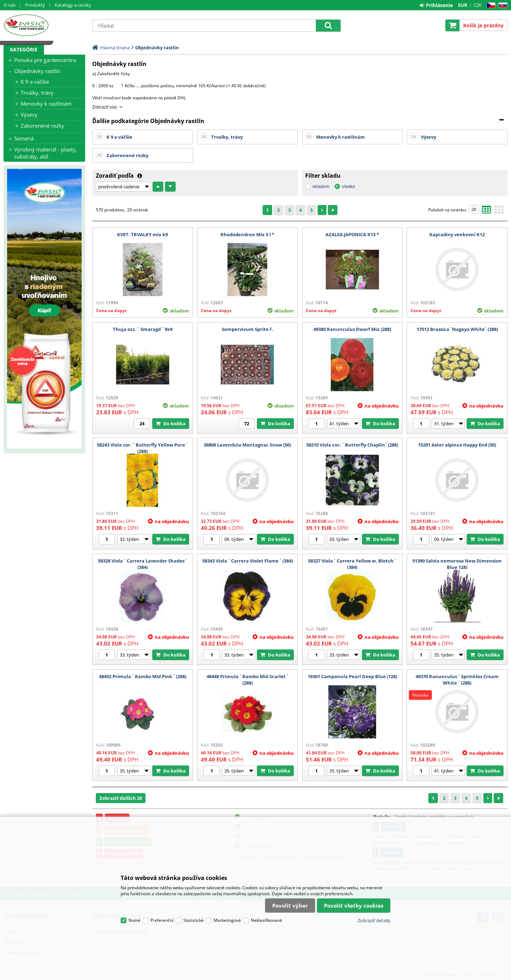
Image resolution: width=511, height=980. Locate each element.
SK (502, 5)
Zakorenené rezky (42, 126)
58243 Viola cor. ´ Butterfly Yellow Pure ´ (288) (142, 448)
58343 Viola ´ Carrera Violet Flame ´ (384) (248, 561)
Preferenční (162, 920)
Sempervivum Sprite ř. (248, 329)
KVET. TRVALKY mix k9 (142, 234)
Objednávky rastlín (37, 71)
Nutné (134, 920)
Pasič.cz (44, 25)
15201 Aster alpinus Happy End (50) (457, 445)
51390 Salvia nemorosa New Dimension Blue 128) (457, 564)
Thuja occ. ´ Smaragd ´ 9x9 (143, 329)
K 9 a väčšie (35, 82)
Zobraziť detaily (374, 920)
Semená (24, 138)
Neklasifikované (267, 920)
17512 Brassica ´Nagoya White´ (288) (457, 329)
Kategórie (24, 49)
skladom (321, 186)
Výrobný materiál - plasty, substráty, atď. (46, 153)
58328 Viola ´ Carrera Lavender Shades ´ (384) (143, 564)
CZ (490, 5)
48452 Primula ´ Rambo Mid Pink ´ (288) (143, 676)
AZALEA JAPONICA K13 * (352, 234)
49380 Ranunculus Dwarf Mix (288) (352, 329)
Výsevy (29, 115)
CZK (477, 5)
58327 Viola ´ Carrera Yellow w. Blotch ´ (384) (352, 564)
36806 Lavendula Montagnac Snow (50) (247, 445)
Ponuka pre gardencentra (45, 60)
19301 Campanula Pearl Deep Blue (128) (352, 676)
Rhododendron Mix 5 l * (247, 234)
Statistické (194, 920)
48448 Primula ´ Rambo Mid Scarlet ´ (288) (248, 680)
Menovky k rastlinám (46, 104)
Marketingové (227, 920)
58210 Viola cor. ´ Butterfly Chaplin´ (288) (352, 445)
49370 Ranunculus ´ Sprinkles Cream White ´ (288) (457, 680)
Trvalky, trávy (37, 93)
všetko (348, 186)
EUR (463, 5)
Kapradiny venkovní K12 (457, 234)
